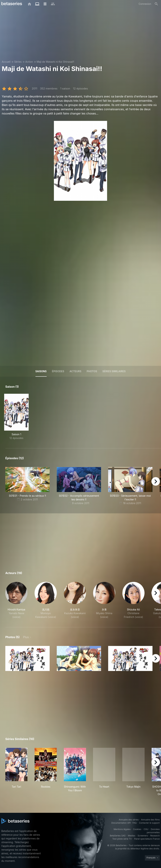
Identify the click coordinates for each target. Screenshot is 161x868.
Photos (92, 371)
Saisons (41, 371)
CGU (146, 829)
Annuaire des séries (129, 820)
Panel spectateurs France (147, 839)
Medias (131, 836)
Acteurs (75, 371)
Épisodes (58, 371)
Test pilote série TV (122, 839)
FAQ (134, 823)
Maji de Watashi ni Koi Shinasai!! (55, 62)
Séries (18, 62)
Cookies (137, 829)
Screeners (143, 836)
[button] (16, 600)
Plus (26, 637)
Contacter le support (149, 823)
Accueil (6, 62)
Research (155, 836)
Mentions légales (122, 829)
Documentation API (121, 823)
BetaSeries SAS (118, 836)
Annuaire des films (150, 820)
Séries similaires (114, 371)
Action (29, 62)
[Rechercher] (156, 4)
